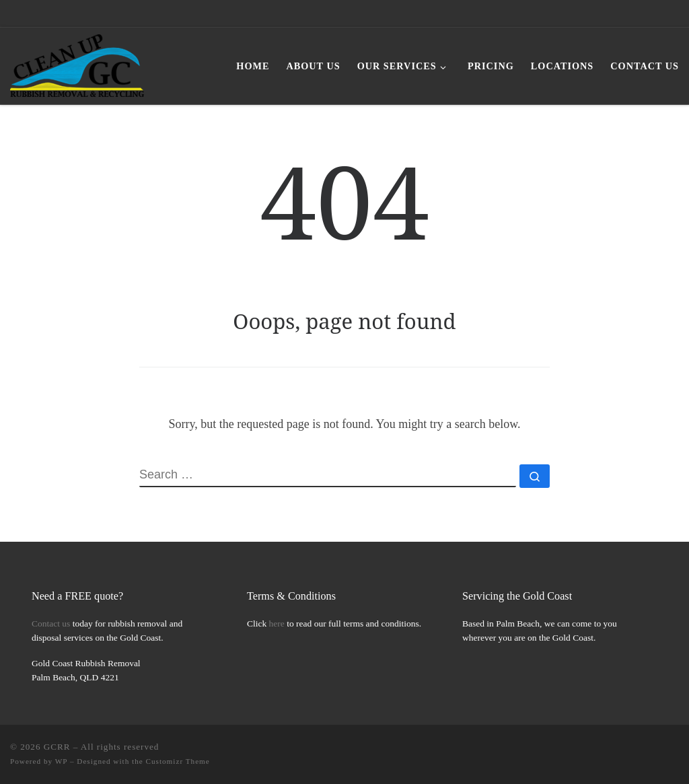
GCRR (57, 747)
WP (61, 761)
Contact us (51, 623)
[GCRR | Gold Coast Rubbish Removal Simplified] (77, 64)
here (277, 623)
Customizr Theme (178, 761)
